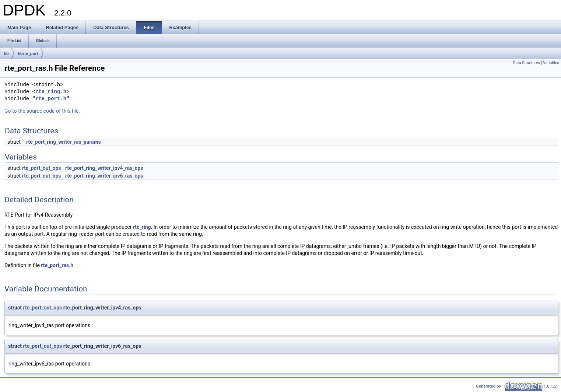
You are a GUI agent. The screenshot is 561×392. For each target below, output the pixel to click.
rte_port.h (51, 99)
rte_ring (142, 227)
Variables (551, 63)
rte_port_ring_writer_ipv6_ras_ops (104, 176)
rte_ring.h (51, 92)
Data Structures (526, 63)
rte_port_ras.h (57, 265)
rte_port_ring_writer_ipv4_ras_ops (104, 168)
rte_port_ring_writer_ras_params (64, 142)
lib (6, 53)
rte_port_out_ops (42, 168)
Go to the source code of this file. (42, 111)
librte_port (28, 53)
